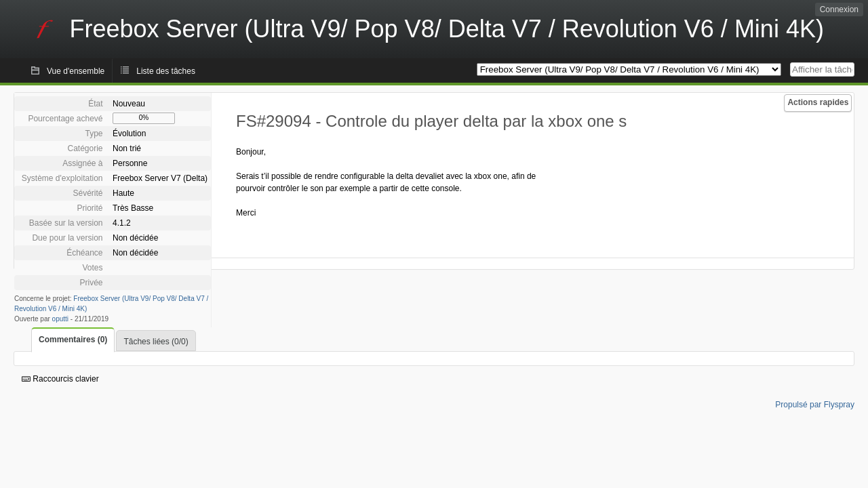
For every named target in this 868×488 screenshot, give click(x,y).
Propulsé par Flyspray (815, 405)
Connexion (839, 9)
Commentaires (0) (73, 340)
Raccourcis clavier (60, 379)
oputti (60, 319)
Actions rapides (818, 102)
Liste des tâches (166, 71)
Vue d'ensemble (76, 71)
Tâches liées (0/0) (156, 342)
